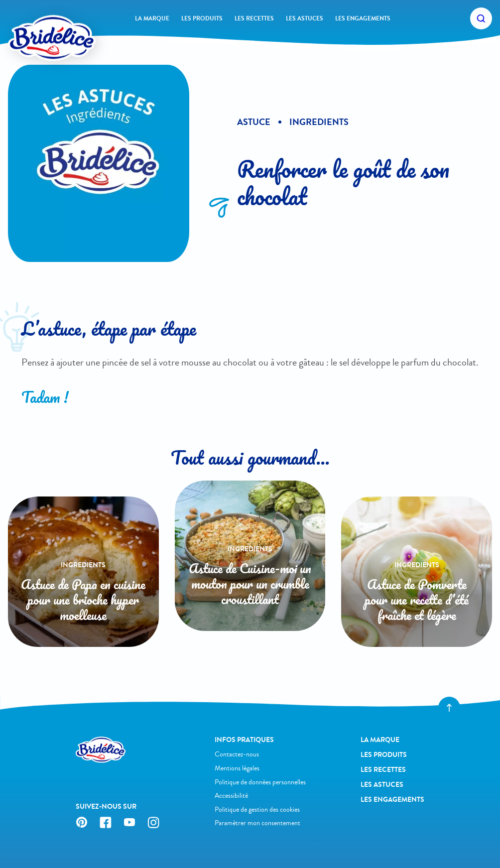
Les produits (202, 18)
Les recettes (254, 18)
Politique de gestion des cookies (257, 809)
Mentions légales (237, 768)
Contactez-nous (237, 754)
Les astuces (305, 18)
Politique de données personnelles (260, 782)
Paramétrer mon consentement (257, 823)
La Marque (152, 18)
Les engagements (363, 18)
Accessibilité (231, 796)
